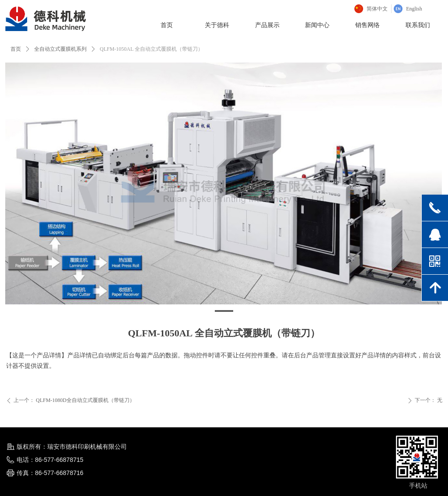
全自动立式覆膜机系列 (60, 49)
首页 (16, 49)
